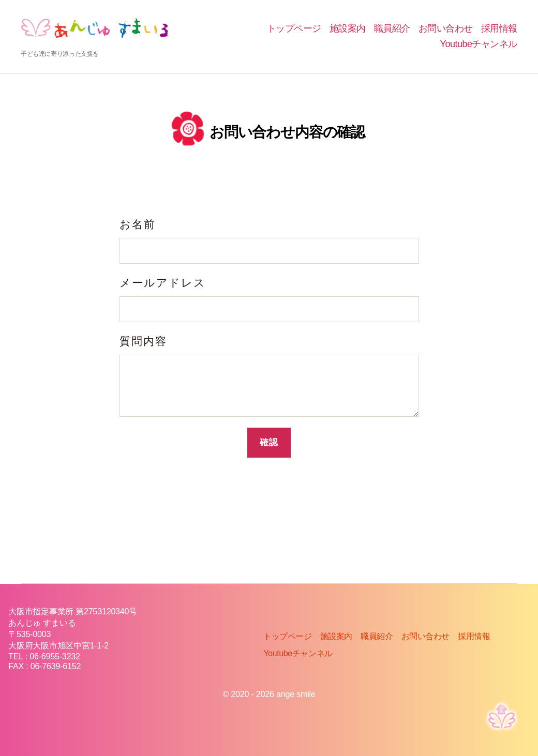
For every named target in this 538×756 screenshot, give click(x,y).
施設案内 (348, 28)
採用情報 (499, 28)
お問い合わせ (446, 28)
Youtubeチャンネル (479, 44)
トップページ (294, 28)
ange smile (296, 694)
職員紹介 (392, 28)
